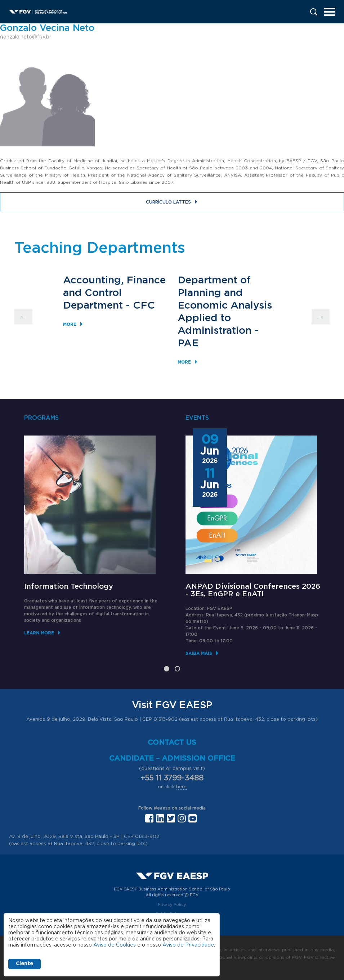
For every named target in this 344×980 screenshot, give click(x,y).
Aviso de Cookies (115, 945)
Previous (23, 317)
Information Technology (69, 587)
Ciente (24, 964)
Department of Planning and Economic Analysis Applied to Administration (225, 306)
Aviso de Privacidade (188, 945)
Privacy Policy (172, 905)
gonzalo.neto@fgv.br (26, 37)
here (181, 787)
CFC (144, 306)
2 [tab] (177, 669)
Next (321, 317)
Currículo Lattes (168, 202)
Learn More (39, 633)
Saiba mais (199, 653)
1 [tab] (167, 669)
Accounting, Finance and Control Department (114, 293)
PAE (188, 343)
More (70, 324)
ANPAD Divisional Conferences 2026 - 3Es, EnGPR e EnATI (253, 590)
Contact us (172, 743)
